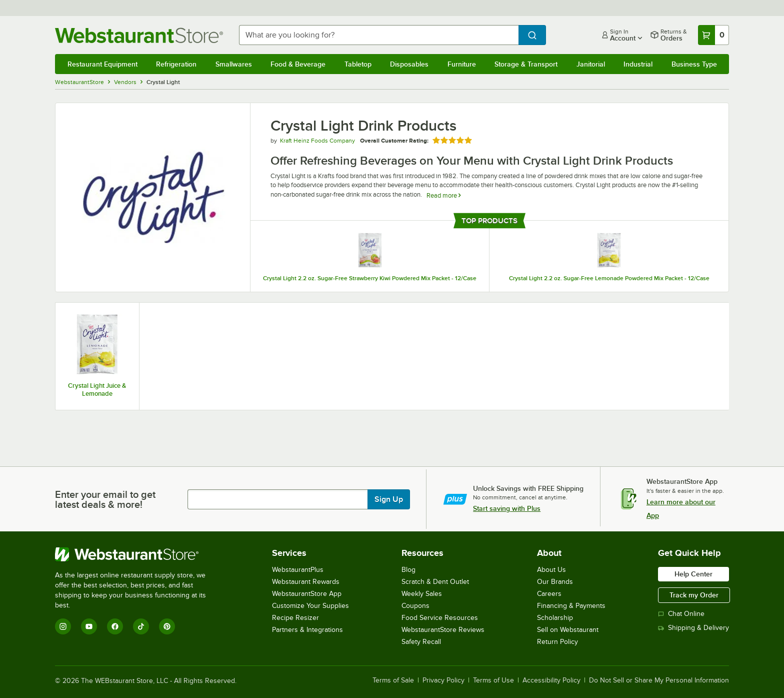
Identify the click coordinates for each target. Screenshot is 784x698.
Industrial (638, 64)
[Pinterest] (167, 626)
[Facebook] (115, 626)
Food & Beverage (298, 64)
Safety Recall (421, 642)
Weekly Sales (422, 594)
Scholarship (555, 618)
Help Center (693, 574)
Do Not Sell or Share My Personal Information (659, 680)
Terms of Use (493, 680)
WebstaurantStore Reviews (443, 630)
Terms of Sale (393, 680)
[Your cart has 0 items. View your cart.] (713, 35)
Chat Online (681, 614)
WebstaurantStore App (307, 594)
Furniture (462, 64)
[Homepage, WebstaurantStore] (139, 35)
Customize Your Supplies (310, 606)
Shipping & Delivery (693, 628)
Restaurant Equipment (102, 64)
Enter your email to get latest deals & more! (105, 499)
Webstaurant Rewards (306, 582)
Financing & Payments (571, 606)
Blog (408, 570)
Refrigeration (176, 64)
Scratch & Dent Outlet (435, 582)
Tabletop (358, 64)
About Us (551, 570)
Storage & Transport (526, 64)
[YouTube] (89, 626)
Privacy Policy (443, 680)
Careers (549, 594)
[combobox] (379, 35)
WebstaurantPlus (298, 570)
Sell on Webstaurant (568, 630)
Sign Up (389, 499)
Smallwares (234, 64)
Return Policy (557, 642)
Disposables (409, 64)
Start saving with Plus (507, 508)
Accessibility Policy (551, 680)
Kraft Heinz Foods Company (317, 141)
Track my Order (694, 595)
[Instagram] (63, 626)
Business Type (694, 64)
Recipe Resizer (295, 618)
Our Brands (555, 582)
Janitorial (591, 64)
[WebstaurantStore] (137, 554)
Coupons (415, 606)
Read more (443, 195)
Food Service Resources (440, 618)
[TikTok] (141, 626)
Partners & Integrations (307, 630)
